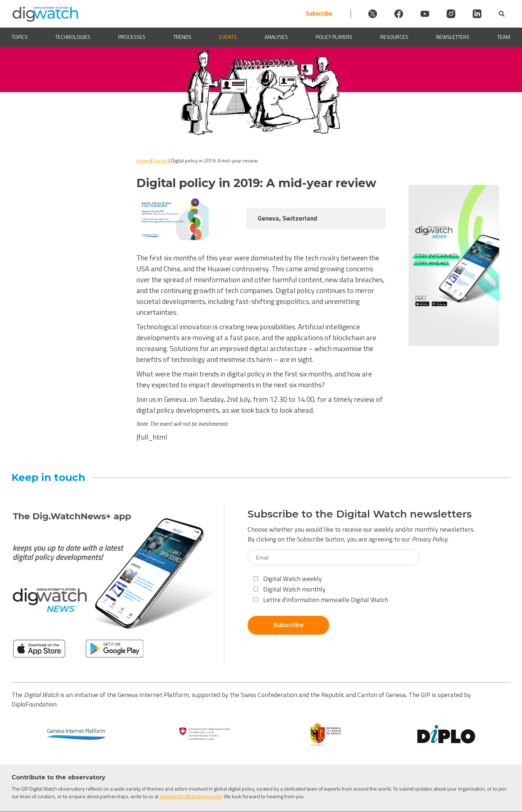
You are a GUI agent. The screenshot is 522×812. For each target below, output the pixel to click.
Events (228, 37)
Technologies (73, 37)
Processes (132, 37)
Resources (394, 37)
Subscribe (319, 14)
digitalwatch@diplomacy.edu (190, 796)
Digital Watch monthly (289, 589)
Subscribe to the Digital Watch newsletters (360, 514)
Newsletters (453, 37)
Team (504, 37)
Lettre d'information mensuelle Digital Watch (321, 600)
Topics (20, 37)
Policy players (334, 37)
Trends (182, 37)
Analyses (276, 37)
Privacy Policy (430, 539)
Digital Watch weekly (288, 579)
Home (143, 160)
